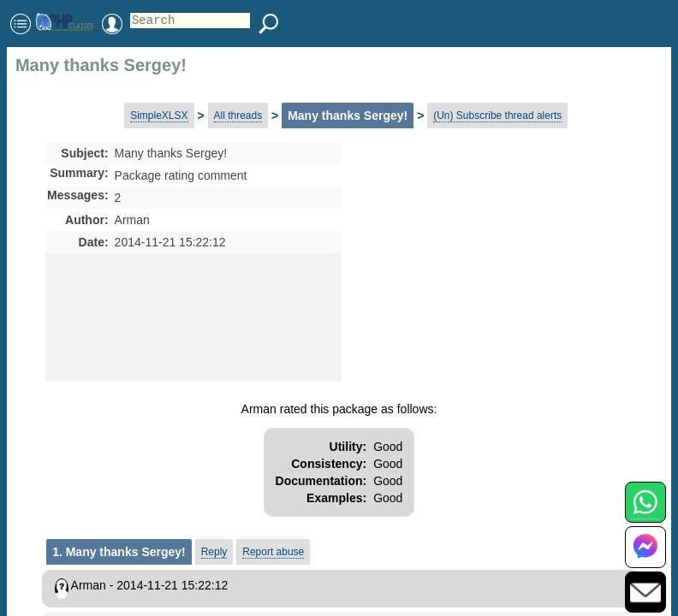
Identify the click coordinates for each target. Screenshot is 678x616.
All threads (238, 115)
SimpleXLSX (159, 115)
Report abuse (273, 552)
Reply (214, 552)
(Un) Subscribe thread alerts (497, 115)
